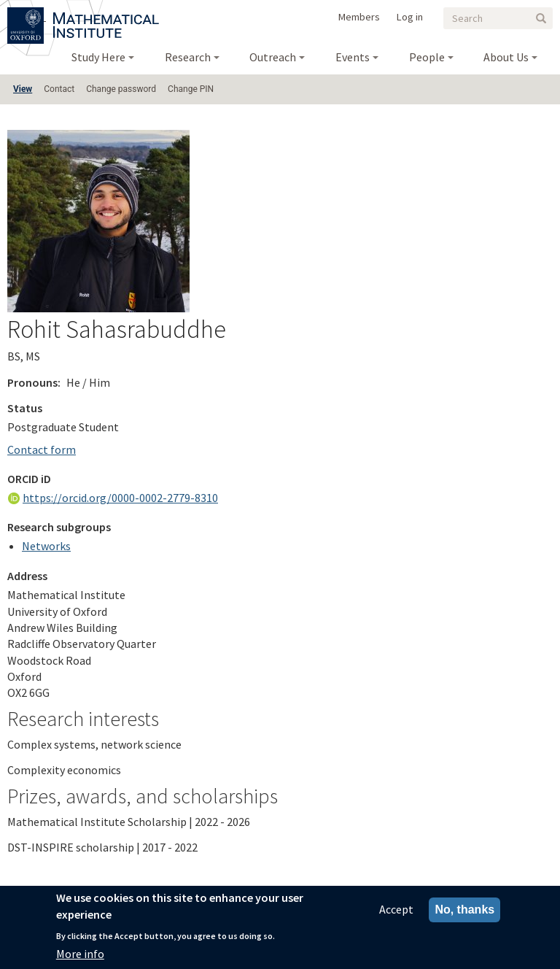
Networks (46, 546)
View (23, 89)
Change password (121, 89)
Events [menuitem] (353, 57)
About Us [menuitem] (506, 57)
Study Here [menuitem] (98, 57)
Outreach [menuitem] (273, 57)
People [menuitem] (427, 57)
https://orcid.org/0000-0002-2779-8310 (120, 498)
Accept (396, 909)
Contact (59, 89)
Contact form (42, 449)
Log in (410, 17)
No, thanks (464, 910)
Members (359, 17)
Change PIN (191, 89)
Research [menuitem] (188, 57)
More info (80, 954)
